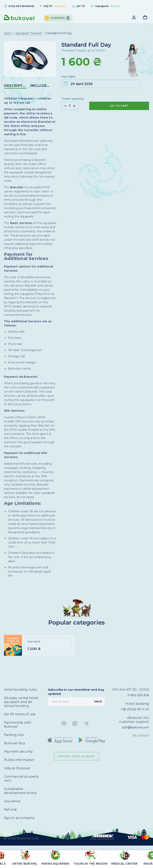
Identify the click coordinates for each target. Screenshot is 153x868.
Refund (10, 810)
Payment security (18, 752)
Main (8, 33)
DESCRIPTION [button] (15, 86)
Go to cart (119, 106)
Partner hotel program (76, 756)
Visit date (68, 77)
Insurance (12, 801)
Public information (19, 760)
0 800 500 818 (138, 695)
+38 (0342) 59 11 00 (135, 709)
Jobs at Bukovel (17, 768)
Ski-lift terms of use (20, 714)
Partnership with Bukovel (18, 725)
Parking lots (14, 735)
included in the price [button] (41, 86)
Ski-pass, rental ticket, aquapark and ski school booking (22, 702)
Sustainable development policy (20, 791)
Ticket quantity (73, 99)
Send (98, 701)
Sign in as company (20, 818)
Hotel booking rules (20, 690)
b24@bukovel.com (136, 727)
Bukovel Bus (14, 743)
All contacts (141, 736)
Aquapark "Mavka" (29, 33)
